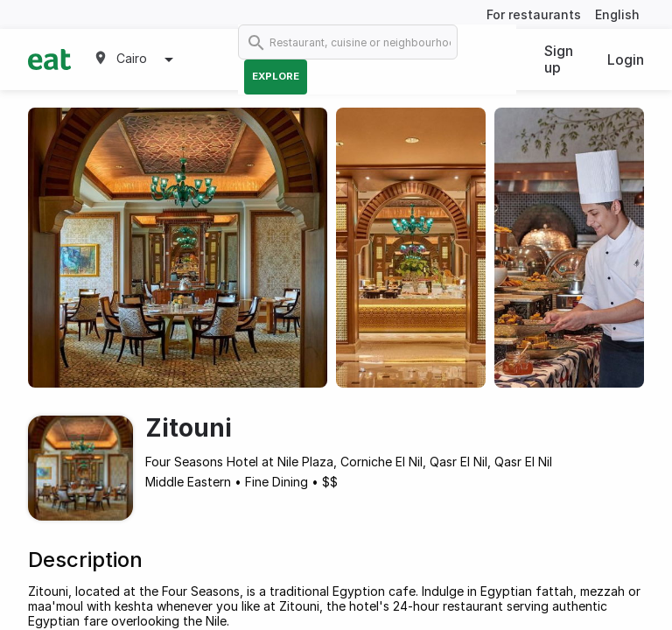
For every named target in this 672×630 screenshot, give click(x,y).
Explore (276, 76)
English (617, 14)
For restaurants (534, 14)
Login (626, 59)
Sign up (559, 59)
